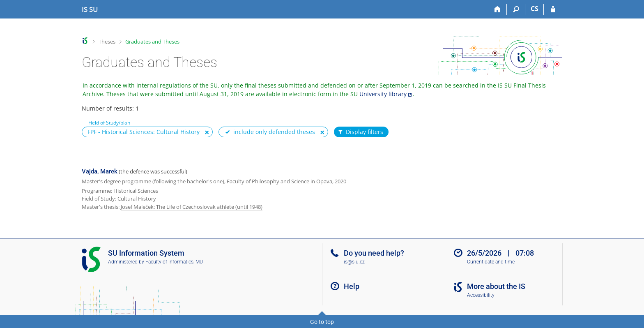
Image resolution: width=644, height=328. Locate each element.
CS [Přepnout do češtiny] (535, 9)
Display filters (360, 132)
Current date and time (491, 262)
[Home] (498, 9)
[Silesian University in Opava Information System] (90, 9)
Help (352, 286)
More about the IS (496, 286)
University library (383, 94)
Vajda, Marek (100, 171)
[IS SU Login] (553, 9)
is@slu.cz (354, 262)
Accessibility (481, 295)
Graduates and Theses (152, 42)
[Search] (516, 9)
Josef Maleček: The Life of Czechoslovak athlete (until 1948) (192, 207)
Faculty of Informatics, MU (174, 262)
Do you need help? (374, 253)
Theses (107, 42)
